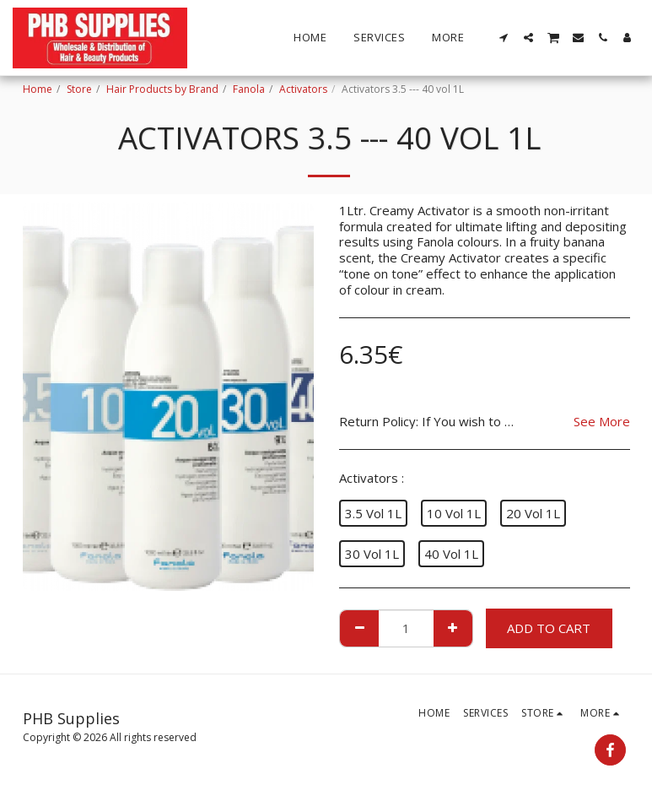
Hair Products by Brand (162, 89)
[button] (504, 38)
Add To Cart (549, 628)
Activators (303, 89)
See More (602, 422)
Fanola (249, 89)
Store (79, 89)
